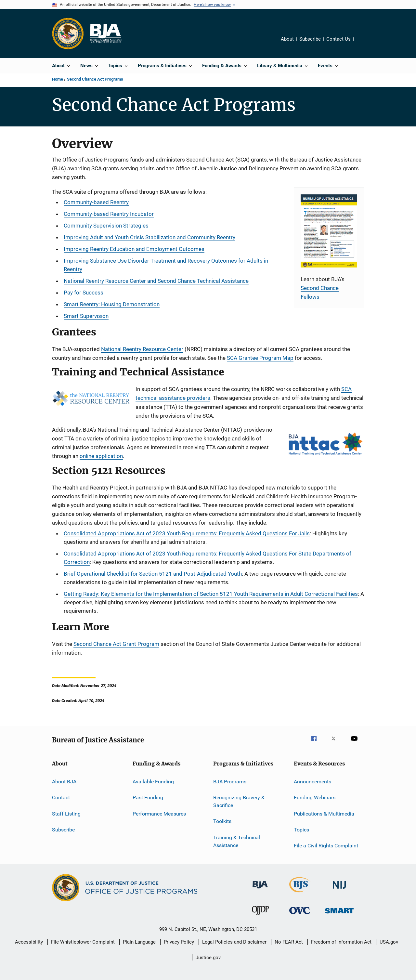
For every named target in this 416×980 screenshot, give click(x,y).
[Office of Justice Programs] (68, 33)
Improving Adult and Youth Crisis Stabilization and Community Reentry (149, 237)
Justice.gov (208, 958)
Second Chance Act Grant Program (116, 644)
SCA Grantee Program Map (260, 358)
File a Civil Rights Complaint (326, 846)
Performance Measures (159, 813)
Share (364, 44)
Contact (61, 797)
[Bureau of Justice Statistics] (300, 894)
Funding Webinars (315, 797)
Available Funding (153, 782)
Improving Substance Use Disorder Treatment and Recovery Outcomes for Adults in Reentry (166, 265)
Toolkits (222, 821)
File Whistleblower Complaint (83, 942)
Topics (301, 830)
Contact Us (338, 39)
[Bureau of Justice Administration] (260, 890)
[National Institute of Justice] (339, 890)
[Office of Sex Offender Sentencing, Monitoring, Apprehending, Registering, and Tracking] (339, 915)
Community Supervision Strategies (106, 226)
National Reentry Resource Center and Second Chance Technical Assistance (156, 281)
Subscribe (310, 39)
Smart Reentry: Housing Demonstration (112, 304)
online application (101, 456)
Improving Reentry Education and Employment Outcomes (134, 249)
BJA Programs (230, 782)
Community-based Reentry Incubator (109, 214)
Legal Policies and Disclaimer (234, 942)
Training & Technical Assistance (237, 841)
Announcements (312, 782)
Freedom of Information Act (341, 942)
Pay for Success (84, 293)
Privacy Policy (179, 942)
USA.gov (389, 942)
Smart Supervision (86, 316)
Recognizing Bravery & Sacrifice (239, 801)
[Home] (105, 33)
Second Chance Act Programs (95, 79)
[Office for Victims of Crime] (300, 915)
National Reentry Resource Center (142, 349)
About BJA (64, 782)
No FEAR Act (289, 942)
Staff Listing (66, 813)
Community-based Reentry (96, 202)
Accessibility (29, 942)
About (287, 39)
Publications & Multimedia (324, 813)
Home (58, 79)
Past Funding (148, 797)
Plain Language (139, 942)
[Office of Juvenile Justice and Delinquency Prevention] (260, 916)
